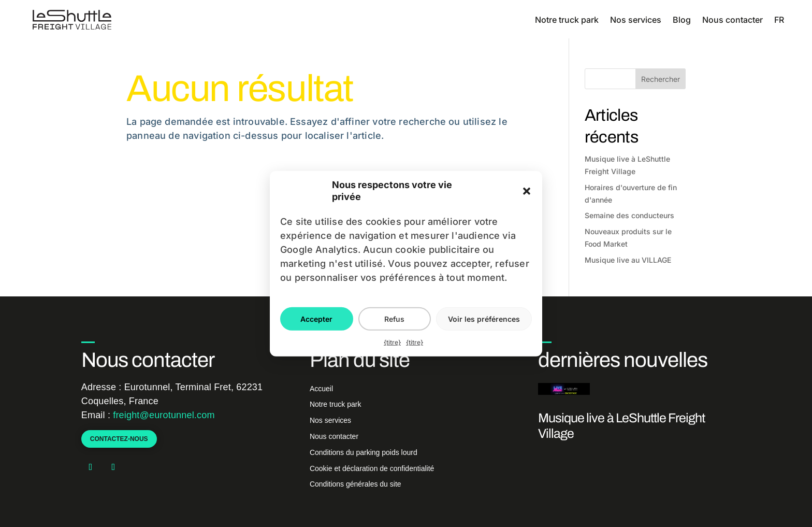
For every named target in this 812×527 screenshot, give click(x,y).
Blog (682, 20)
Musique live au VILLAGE (628, 260)
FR (779, 20)
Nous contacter (733, 20)
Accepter (316, 318)
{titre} (392, 342)
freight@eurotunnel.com (164, 415)
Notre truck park (567, 20)
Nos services (636, 20)
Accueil (321, 389)
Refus (394, 318)
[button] (527, 191)
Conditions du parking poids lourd (364, 452)
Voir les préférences (484, 318)
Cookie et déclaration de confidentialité (372, 468)
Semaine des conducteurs (629, 215)
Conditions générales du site (356, 484)
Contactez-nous (119, 439)
